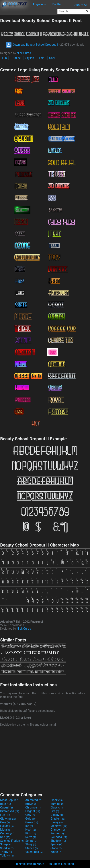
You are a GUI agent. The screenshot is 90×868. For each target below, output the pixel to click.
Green (32, 822)
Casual (6, 807)
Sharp (6, 844)
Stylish (30, 58)
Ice (29, 826)
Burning (57, 804)
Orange (58, 830)
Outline (16, 58)
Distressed (10, 811)
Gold (31, 819)
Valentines (34, 852)
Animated (33, 800)
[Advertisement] (45, 759)
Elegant (33, 811)
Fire (55, 811)
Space (56, 844)
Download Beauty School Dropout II (32, 45)
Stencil (32, 848)
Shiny (31, 844)
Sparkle (7, 848)
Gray (5, 822)
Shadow (58, 841)
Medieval (59, 826)
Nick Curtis (24, 53)
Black (57, 800)
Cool (52, 58)
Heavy (57, 822)
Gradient (58, 819)
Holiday (7, 826)
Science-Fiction (12, 841)
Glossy (57, 815)
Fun (4, 58)
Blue (6, 804)
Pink (31, 833)
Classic (57, 807)
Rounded (59, 837)
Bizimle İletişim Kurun (30, 864)
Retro (31, 837)
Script (31, 841)
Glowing (8, 819)
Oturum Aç (80, 5)
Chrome (33, 807)
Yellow (7, 855)
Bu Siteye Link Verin (61, 864)
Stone (56, 848)
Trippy (6, 852)
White (56, 852)
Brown (31, 804)
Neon (31, 830)
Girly (30, 815)
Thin (42, 58)
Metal (6, 830)
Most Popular (9, 800)
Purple (57, 833)
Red (5, 837)
